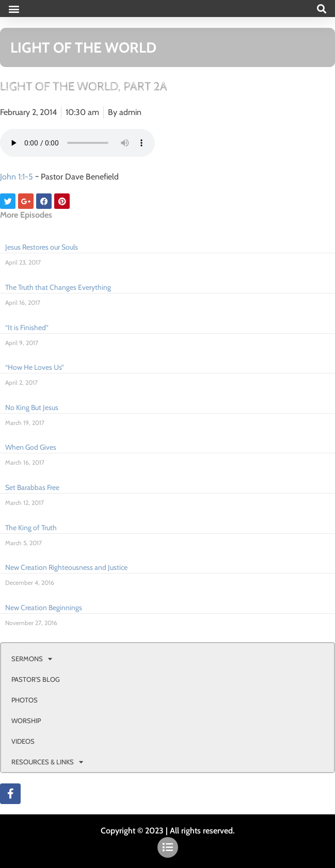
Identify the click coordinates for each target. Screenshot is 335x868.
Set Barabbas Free (32, 487)
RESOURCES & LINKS (47, 762)
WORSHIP (26, 720)
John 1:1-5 (17, 177)
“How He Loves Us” (35, 367)
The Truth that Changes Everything (58, 287)
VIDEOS (23, 741)
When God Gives (31, 447)
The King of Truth (31, 528)
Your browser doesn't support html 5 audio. (77, 143)
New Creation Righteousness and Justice (66, 567)
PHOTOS (25, 700)
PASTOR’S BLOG (36, 679)
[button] (14, 9)
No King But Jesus (32, 407)
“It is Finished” (27, 327)
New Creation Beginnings (44, 608)
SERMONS (32, 659)
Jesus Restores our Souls (42, 247)
